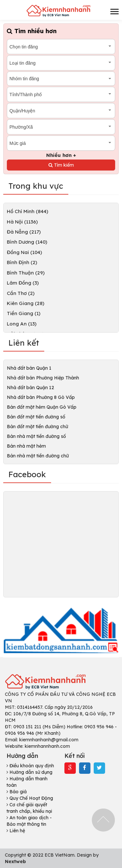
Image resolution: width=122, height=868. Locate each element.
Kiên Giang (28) (26, 303)
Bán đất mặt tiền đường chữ (37, 427)
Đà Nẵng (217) (24, 232)
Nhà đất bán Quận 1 (29, 368)
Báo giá (17, 792)
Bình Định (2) (22, 262)
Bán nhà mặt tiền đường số (36, 436)
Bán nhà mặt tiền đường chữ (38, 456)
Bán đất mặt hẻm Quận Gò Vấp (42, 407)
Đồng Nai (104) (24, 252)
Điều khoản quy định (30, 766)
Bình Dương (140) (27, 242)
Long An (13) (22, 324)
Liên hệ (16, 831)
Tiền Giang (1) (24, 313)
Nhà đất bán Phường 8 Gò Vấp (41, 397)
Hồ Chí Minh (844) (27, 211)
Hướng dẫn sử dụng (29, 772)
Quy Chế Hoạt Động (30, 798)
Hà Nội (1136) (22, 222)
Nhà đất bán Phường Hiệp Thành (43, 378)
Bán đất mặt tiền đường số (36, 417)
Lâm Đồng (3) (23, 283)
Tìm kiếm (61, 165)
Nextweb (15, 862)
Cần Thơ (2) (21, 293)
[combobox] (61, 47)
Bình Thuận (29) (26, 273)
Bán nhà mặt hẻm (26, 446)
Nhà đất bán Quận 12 (30, 388)
